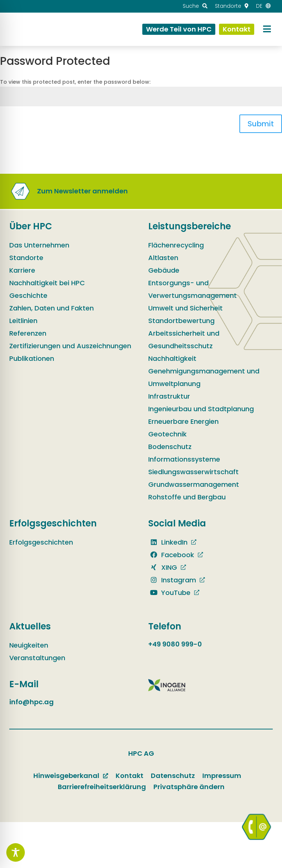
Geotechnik (167, 434)
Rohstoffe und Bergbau (187, 497)
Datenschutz (173, 776)
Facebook (171, 555)
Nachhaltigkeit (172, 358)
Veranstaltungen (37, 658)
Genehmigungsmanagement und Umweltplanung (204, 377)
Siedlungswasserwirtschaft (193, 472)
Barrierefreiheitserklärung (102, 787)
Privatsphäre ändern (189, 787)
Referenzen (28, 333)
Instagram (172, 580)
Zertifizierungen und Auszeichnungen (70, 346)
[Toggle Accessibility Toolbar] (16, 852)
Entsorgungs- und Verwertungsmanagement (193, 289)
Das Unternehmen (39, 245)
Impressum (222, 776)
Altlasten (163, 258)
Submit (261, 124)
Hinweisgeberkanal (66, 776)
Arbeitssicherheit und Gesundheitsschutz (184, 340)
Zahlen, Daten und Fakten (52, 308)
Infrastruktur (169, 396)
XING (163, 567)
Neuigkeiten (29, 645)
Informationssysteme (184, 459)
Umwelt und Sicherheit (185, 308)
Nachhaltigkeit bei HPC (47, 283)
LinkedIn (168, 542)
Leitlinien (23, 321)
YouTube (169, 593)
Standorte (26, 258)
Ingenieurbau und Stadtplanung (201, 409)
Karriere (22, 270)
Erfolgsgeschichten (41, 542)
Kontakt (130, 776)
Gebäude (164, 270)
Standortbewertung (181, 321)
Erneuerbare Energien (183, 421)
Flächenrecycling (176, 245)
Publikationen (32, 358)
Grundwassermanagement (194, 484)
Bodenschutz (170, 447)
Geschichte (28, 295)
